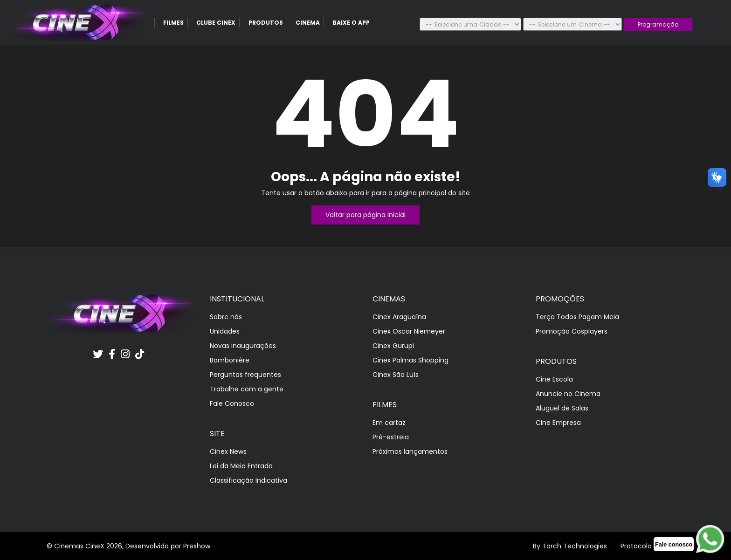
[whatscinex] (674, 544)
